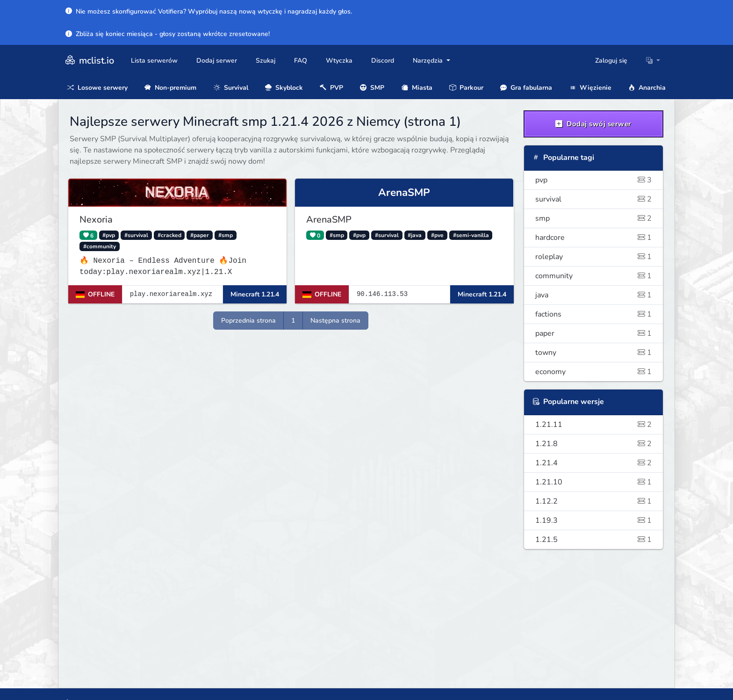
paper (594, 333)
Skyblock (284, 88)
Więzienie (590, 88)
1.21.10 (594, 482)
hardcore (594, 238)
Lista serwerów (154, 61)
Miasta (417, 88)
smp (594, 218)
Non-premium (170, 88)
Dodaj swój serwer (593, 124)
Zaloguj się (611, 61)
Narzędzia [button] (429, 61)
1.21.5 (594, 540)
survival (594, 199)
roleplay (594, 257)
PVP (331, 88)
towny (594, 353)
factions (594, 314)
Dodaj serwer (217, 61)
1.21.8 (594, 444)
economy (594, 372)
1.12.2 (594, 501)
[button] (653, 61)
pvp (594, 180)
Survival (231, 88)
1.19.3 (594, 520)
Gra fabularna (526, 88)
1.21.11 (594, 425)
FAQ (301, 61)
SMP (372, 88)
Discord (383, 61)
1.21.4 (594, 463)
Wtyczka (339, 61)
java (594, 295)
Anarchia (647, 88)
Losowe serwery (97, 88)
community (594, 276)
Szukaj (266, 61)
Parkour (466, 88)
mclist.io (89, 61)
